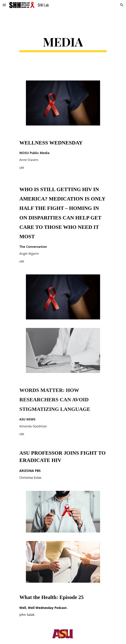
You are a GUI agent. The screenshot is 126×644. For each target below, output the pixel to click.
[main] (63, 43)
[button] (4, 5)
